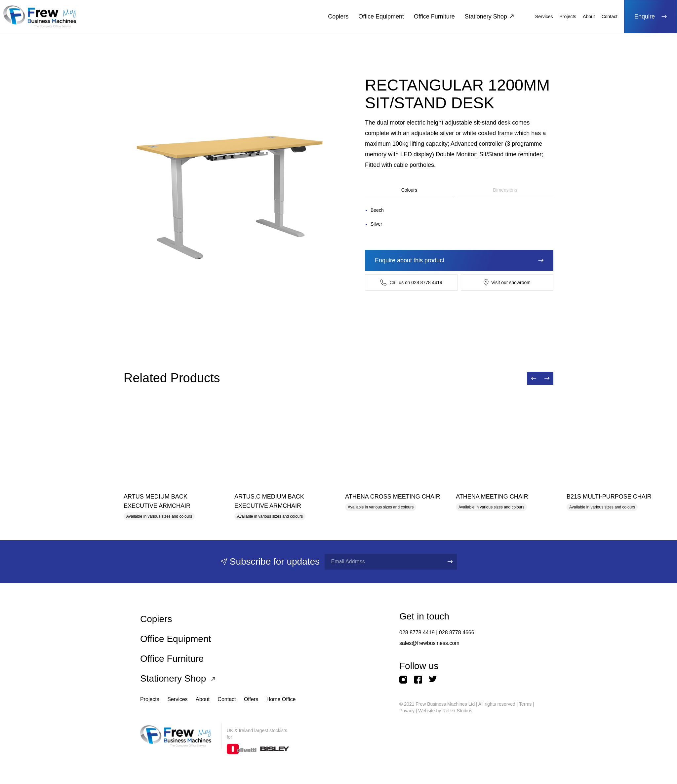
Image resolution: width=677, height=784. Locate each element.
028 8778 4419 (417, 633)
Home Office (281, 699)
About (589, 17)
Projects (568, 17)
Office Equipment (381, 17)
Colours (409, 190)
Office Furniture (434, 17)
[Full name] (382, 562)
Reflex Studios (457, 711)
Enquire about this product (459, 260)
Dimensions (505, 190)
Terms (525, 704)
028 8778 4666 (457, 633)
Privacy (407, 711)
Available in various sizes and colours (159, 516)
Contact (610, 17)
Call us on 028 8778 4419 (411, 283)
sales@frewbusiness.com (429, 643)
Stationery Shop (489, 17)
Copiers (338, 17)
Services (544, 17)
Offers (251, 699)
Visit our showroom (507, 282)
